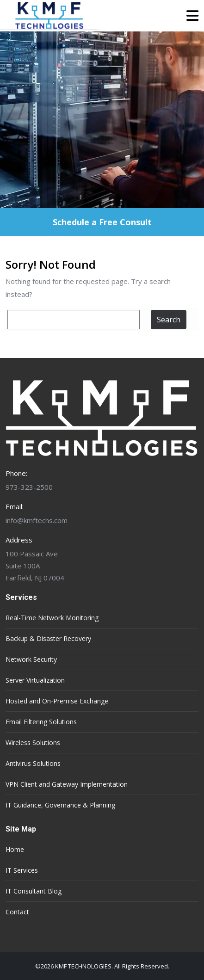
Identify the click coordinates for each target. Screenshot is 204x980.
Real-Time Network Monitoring (52, 618)
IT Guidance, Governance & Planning (60, 805)
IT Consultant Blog (34, 891)
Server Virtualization (35, 680)
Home (15, 849)
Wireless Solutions (33, 743)
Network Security (31, 659)
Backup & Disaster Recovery (48, 638)
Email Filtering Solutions (41, 722)
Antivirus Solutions (33, 763)
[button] (149, 16)
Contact (17, 912)
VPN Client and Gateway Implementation (67, 784)
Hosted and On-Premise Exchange (57, 701)
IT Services (22, 870)
